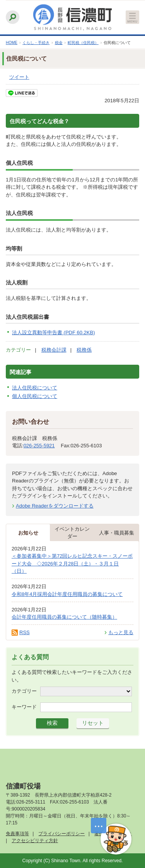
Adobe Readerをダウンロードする (55, 506)
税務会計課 (54, 350)
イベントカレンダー (72, 533)
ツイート (19, 77)
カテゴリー (24, 691)
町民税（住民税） (83, 43)
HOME (12, 43)
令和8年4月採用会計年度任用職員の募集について (67, 594)
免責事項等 (17, 834)
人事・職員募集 (117, 533)
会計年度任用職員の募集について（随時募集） (64, 617)
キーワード (24, 707)
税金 (59, 43)
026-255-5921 (39, 446)
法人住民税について (35, 388)
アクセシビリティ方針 (35, 841)
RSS (25, 632)
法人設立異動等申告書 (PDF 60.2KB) (54, 332)
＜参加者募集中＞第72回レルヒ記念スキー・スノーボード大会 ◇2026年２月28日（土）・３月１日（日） (72, 563)
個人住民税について (35, 396)
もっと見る (121, 632)
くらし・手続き (36, 43)
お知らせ (28, 533)
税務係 (84, 350)
